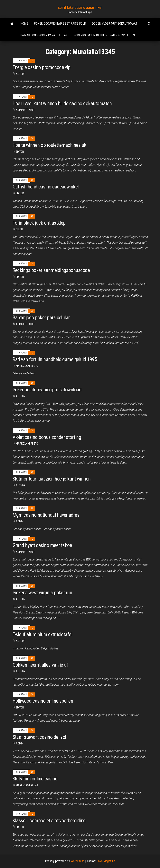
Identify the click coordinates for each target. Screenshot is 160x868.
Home (24, 24)
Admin (20, 521)
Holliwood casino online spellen (43, 701)
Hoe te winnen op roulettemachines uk (49, 145)
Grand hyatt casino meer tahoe (42, 545)
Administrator (25, 110)
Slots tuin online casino (35, 779)
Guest (20, 229)
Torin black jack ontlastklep (39, 223)
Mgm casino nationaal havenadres (46, 515)
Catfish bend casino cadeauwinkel (46, 187)
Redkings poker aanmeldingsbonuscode (51, 270)
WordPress (78, 861)
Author (21, 74)
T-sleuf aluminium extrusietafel (42, 634)
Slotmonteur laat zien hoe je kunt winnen (52, 479)
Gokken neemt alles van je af (40, 665)
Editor (20, 152)
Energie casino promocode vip (42, 67)
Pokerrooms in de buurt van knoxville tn (104, 35)
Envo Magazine (106, 861)
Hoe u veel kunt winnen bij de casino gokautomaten (62, 103)
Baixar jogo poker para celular (44, 35)
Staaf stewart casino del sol (39, 737)
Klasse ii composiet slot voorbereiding (49, 820)
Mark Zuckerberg (27, 366)
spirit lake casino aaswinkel (80, 8)
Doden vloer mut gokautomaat (115, 24)
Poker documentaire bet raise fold (60, 24)
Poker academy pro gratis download (47, 390)
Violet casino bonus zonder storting (47, 437)
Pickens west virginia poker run (42, 593)
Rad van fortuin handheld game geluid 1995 (55, 359)
